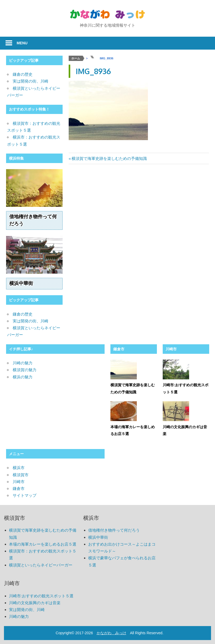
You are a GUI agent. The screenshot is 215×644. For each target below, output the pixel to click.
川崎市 (171, 349)
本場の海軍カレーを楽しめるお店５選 (43, 544)
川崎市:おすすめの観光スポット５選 (41, 596)
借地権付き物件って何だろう (114, 530)
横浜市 (19, 468)
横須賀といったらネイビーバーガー (41, 565)
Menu (22, 43)
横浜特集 (16, 158)
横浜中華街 (21, 283)
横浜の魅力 (23, 377)
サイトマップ (25, 495)
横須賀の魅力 (25, 370)
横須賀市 (21, 475)
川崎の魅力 (23, 363)
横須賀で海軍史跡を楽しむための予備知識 (109, 158)
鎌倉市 (119, 349)
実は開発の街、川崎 (31, 81)
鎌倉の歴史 (23, 74)
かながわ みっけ (111, 633)
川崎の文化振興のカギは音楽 (35, 603)
